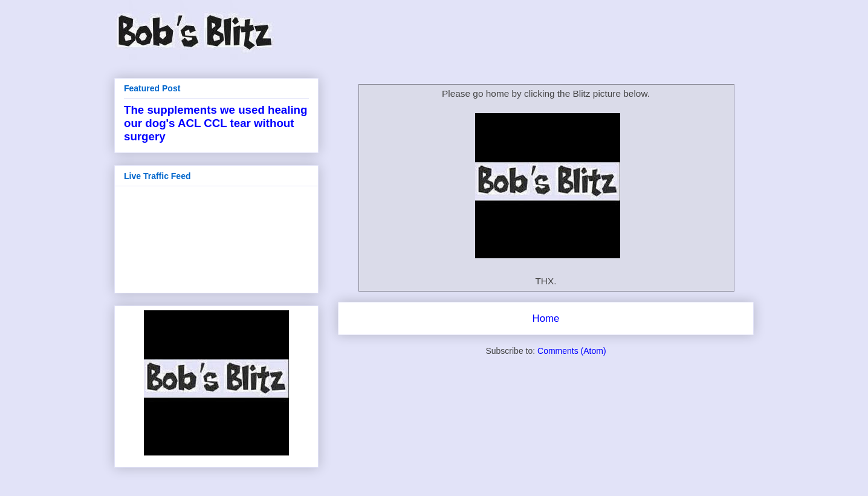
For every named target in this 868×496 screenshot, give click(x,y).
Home (546, 318)
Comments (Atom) (572, 351)
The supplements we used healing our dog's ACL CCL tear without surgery (215, 123)
